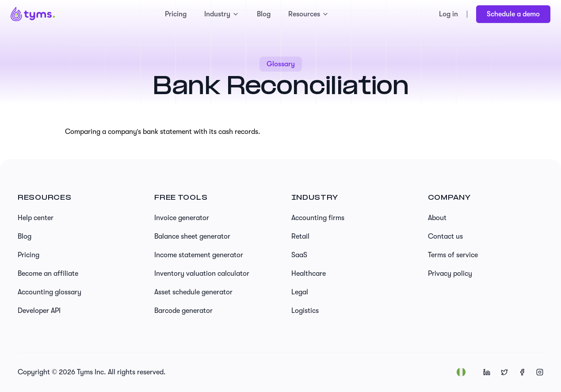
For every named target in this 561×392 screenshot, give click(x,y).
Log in (448, 14)
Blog (264, 14)
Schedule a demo (513, 14)
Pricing (176, 14)
